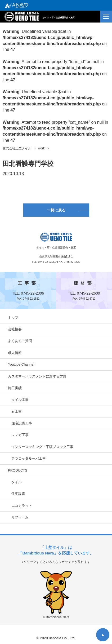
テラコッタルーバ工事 (29, 458)
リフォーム (20, 517)
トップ (13, 317)
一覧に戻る (56, 210)
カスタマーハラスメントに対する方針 (37, 376)
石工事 (17, 412)
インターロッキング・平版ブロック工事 (42, 447)
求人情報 (15, 353)
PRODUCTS (18, 470)
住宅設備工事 (22, 423)
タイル (17, 482)
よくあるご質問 (20, 341)
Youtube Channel (21, 364)
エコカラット (22, 506)
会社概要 (15, 329)
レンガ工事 (20, 435)
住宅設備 (18, 494)
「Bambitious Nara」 (38, 553)
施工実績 (15, 388)
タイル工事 (20, 400)
